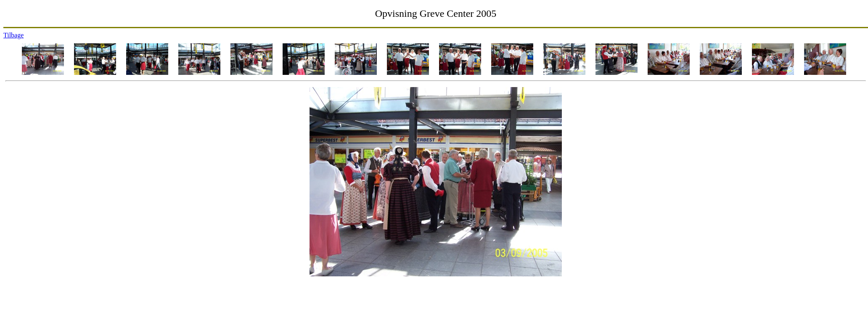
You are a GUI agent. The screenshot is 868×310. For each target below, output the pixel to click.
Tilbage (13, 35)
